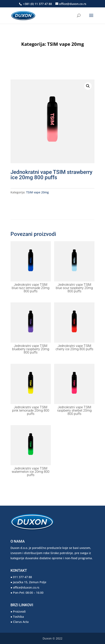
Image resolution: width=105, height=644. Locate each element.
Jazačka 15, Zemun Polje (30, 582)
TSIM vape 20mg (65, 44)
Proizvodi (19, 611)
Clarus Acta (21, 622)
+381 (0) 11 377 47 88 (37, 4)
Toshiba (18, 617)
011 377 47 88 (22, 577)
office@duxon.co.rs (26, 587)
